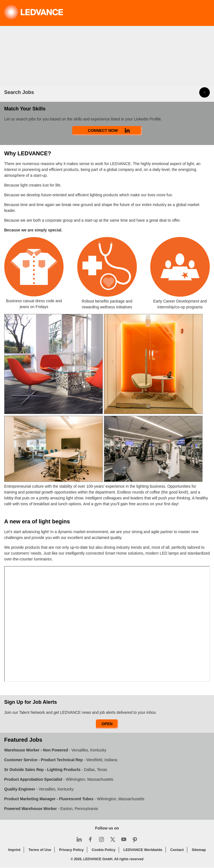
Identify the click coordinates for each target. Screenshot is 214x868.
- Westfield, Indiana (61, 760)
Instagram (101, 839)
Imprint (14, 850)
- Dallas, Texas (56, 770)
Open (107, 724)
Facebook (90, 839)
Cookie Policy (104, 850)
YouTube (124, 839)
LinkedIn (79, 839)
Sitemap (199, 850)
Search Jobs (19, 92)
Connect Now (103, 130)
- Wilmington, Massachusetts (59, 779)
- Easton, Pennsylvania (51, 809)
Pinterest (135, 839)
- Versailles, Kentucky (55, 750)
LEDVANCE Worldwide (143, 850)
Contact (177, 850)
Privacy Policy (71, 850)
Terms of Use (40, 850)
